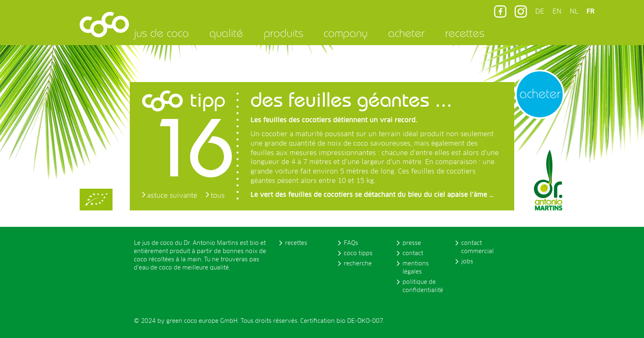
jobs (467, 262)
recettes (465, 33)
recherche (358, 264)
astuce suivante (172, 196)
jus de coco (161, 33)
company (346, 33)
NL (574, 11)
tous (218, 196)
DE (540, 11)
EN (557, 11)
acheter (406, 33)
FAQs (351, 243)
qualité (226, 33)
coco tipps (358, 253)
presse (412, 243)
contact (413, 253)
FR (591, 11)
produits (283, 33)
